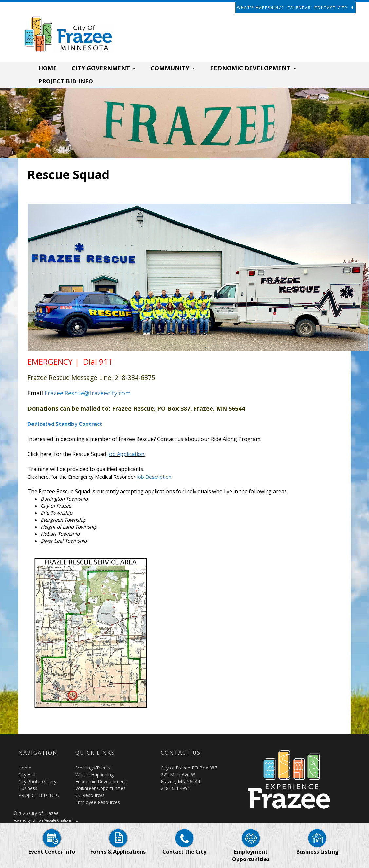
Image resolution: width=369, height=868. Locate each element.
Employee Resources (98, 802)
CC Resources (90, 795)
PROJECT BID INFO (66, 81)
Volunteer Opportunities (101, 788)
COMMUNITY (173, 68)
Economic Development (101, 781)
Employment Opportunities (251, 849)
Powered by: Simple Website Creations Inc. (46, 820)
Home (25, 768)
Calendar (299, 7)
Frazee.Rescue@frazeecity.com (88, 393)
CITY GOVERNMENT (104, 68)
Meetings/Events (93, 768)
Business (28, 788)
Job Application (126, 454)
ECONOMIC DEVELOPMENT (253, 68)
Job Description (154, 477)
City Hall (27, 775)
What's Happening (94, 775)
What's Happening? (261, 7)
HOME (47, 68)
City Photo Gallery (37, 781)
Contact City (331, 7)
